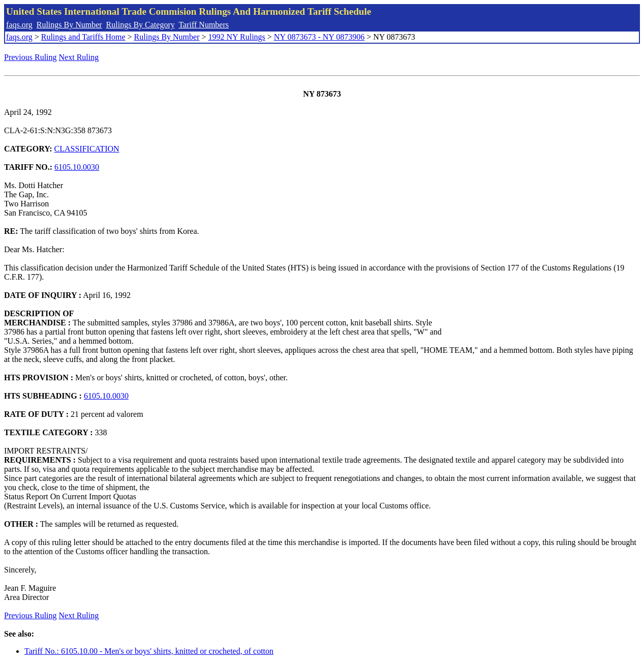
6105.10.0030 (77, 167)
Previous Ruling (30, 57)
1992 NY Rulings (237, 37)
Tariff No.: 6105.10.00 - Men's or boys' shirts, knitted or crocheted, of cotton (149, 651)
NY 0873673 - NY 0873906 (319, 37)
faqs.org (19, 25)
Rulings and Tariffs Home (83, 37)
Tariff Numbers (204, 25)
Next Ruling (79, 57)
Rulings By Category (141, 25)
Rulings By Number (69, 25)
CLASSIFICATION (87, 149)
